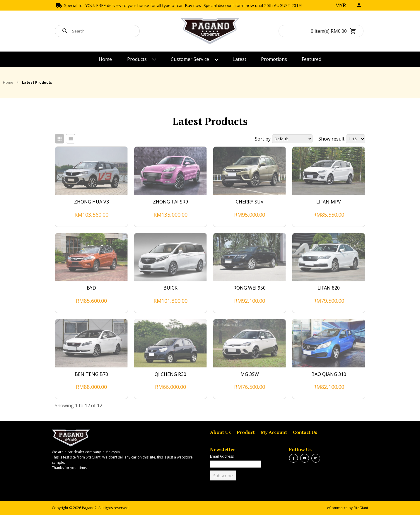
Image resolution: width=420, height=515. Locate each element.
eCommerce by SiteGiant (348, 508)
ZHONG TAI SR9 (170, 202)
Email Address (222, 456)
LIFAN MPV (329, 202)
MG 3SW (250, 374)
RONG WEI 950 (250, 288)
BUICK (170, 288)
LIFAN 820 (329, 288)
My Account (274, 432)
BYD (91, 288)
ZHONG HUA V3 (92, 202)
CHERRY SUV (250, 202)
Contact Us (305, 432)
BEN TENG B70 (91, 374)
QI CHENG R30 (170, 374)
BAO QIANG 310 (329, 374)
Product (246, 432)
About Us (220, 432)
